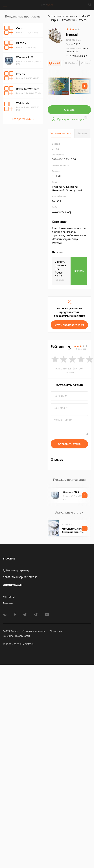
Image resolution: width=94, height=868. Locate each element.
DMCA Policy (10, 631)
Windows (70, 63)
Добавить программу (16, 570)
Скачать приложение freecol (61, 269)
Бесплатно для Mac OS (77, 50)
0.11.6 (73, 44)
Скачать (69, 110)
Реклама (8, 603)
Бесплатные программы (63, 16)
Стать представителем (69, 325)
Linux (85, 63)
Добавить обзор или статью (20, 577)
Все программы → (23, 119)
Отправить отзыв (69, 444)
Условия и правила (34, 631)
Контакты (9, 597)
